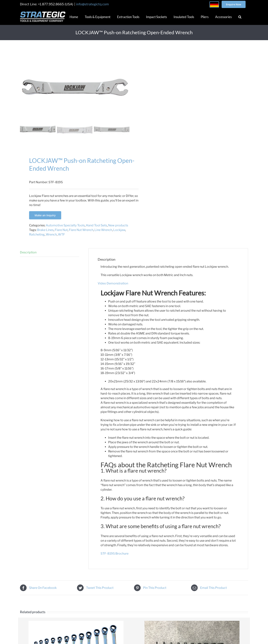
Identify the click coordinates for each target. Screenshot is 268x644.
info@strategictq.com (92, 4)
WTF (61, 234)
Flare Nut (61, 230)
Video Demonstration (113, 283)
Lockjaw (119, 230)
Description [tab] (28, 252)
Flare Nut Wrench (81, 230)
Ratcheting (37, 234)
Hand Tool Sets (96, 225)
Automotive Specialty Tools (65, 225)
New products (118, 225)
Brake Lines (45, 230)
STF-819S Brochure (115, 554)
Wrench (51, 234)
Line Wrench (103, 230)
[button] (240, 17)
